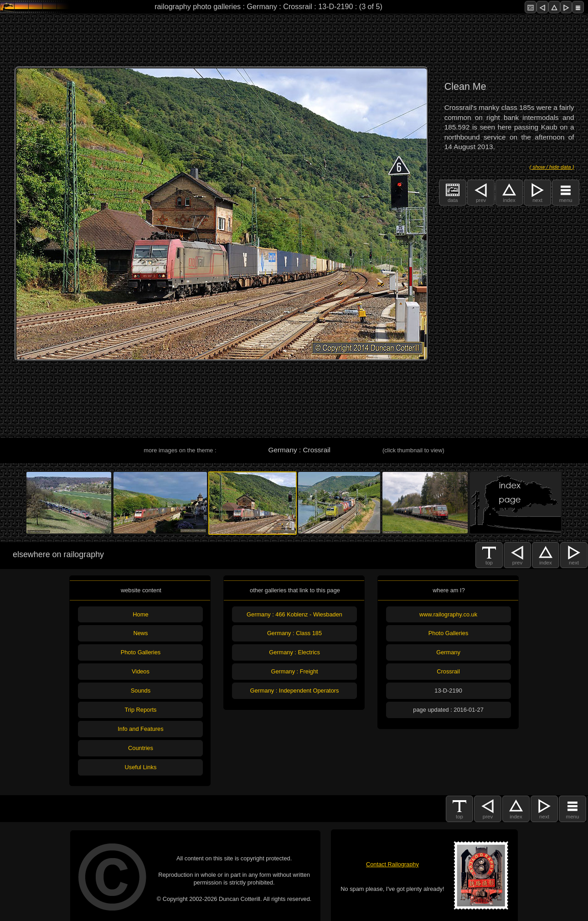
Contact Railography (392, 864)
